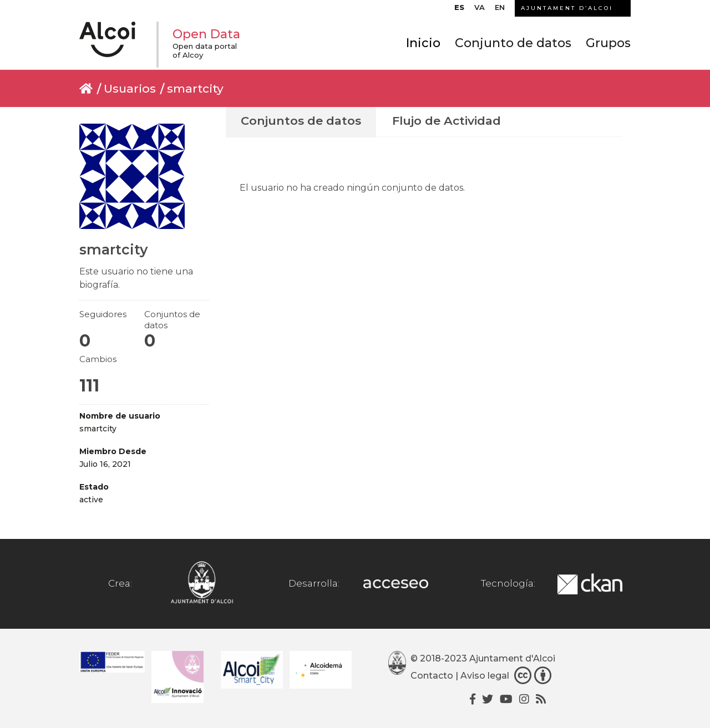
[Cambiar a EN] (500, 10)
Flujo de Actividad (447, 121)
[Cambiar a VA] (480, 10)
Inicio (423, 43)
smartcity (195, 88)
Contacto (432, 676)
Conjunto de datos (513, 43)
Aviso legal (485, 676)
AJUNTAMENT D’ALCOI (567, 8)
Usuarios (130, 88)
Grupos (608, 43)
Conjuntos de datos (301, 121)
